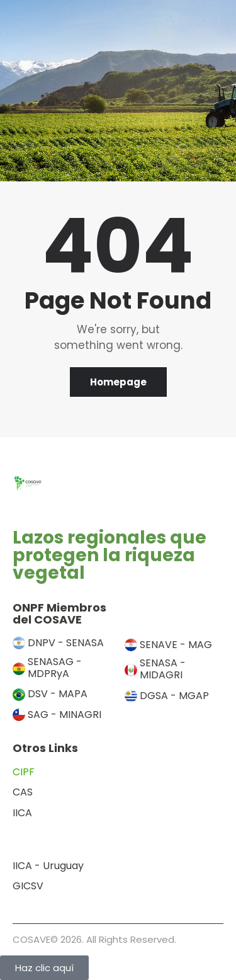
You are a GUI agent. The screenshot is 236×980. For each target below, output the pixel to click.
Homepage (118, 382)
